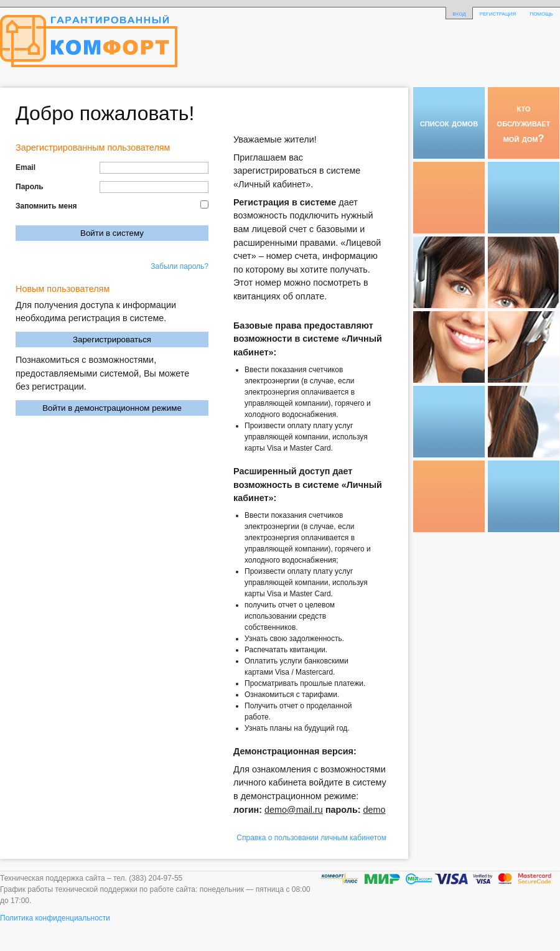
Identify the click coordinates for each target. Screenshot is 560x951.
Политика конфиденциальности (55, 918)
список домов (449, 123)
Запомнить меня (46, 206)
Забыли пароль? (180, 266)
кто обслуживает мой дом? (524, 123)
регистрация (498, 13)
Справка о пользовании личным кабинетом (311, 838)
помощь (541, 13)
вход (459, 13)
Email (26, 167)
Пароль (30, 187)
